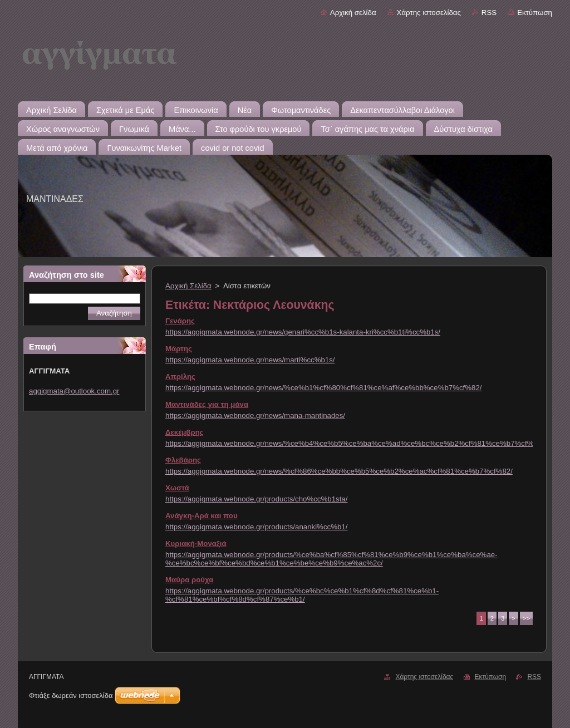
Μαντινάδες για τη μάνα (207, 404)
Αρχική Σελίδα (188, 286)
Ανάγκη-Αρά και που (202, 516)
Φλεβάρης (183, 460)
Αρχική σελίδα (353, 13)
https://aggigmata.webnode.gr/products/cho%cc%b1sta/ (256, 499)
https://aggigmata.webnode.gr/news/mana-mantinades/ (255, 415)
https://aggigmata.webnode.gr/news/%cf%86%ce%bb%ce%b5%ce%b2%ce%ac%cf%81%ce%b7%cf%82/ (339, 471)
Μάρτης (179, 349)
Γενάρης (180, 321)
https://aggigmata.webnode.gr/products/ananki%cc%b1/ (256, 527)
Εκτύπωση (535, 13)
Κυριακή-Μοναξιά (196, 543)
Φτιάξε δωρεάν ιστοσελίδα (71, 695)
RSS (489, 13)
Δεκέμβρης (185, 432)
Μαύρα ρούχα (189, 580)
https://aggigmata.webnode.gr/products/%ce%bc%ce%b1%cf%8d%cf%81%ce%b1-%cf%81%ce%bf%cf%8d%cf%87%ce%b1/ (302, 595)
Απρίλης (180, 377)
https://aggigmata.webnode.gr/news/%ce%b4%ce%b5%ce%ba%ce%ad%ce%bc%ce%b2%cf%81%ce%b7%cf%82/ (355, 443)
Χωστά (177, 488)
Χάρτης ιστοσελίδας (429, 13)
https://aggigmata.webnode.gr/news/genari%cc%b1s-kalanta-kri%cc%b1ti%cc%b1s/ (303, 332)
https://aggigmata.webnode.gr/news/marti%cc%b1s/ (250, 360)
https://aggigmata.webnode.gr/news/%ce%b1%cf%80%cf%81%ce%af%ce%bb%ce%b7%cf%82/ (324, 388)
